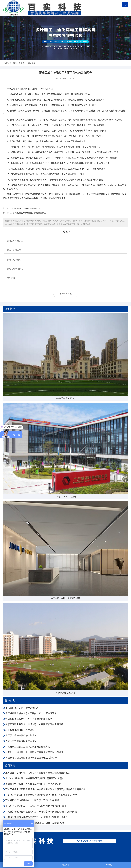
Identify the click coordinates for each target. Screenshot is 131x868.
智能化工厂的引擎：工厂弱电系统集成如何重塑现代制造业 (34, 752)
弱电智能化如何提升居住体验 (20, 730)
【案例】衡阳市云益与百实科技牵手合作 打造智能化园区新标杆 (37, 817)
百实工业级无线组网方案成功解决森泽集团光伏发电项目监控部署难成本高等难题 (46, 789)
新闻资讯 (22, 63)
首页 (15, 63)
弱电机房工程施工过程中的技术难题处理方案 (28, 747)
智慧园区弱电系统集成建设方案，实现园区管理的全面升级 (34, 724)
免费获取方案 (65, 294)
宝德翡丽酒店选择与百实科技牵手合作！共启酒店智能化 (33, 784)
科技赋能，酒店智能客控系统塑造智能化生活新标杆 (31, 758)
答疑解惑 (32, 63)
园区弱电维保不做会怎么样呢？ (21, 735)
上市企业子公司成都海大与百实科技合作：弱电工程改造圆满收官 (38, 773)
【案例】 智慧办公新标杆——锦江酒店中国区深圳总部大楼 (35, 823)
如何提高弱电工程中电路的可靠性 (25, 208)
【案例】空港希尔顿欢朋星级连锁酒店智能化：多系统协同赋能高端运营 (41, 795)
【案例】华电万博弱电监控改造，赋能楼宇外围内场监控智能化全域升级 (41, 812)
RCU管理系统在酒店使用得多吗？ (22, 708)
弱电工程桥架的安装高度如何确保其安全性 (29, 213)
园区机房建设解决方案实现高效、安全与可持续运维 (31, 713)
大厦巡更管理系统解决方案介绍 (21, 741)
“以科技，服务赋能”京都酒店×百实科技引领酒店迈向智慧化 (35, 778)
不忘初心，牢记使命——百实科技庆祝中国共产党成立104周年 (36, 806)
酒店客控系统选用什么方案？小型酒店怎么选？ (29, 719)
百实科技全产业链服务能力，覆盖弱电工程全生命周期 (32, 800)
